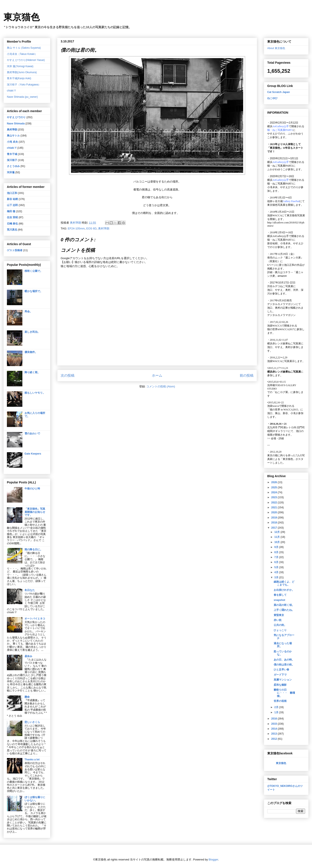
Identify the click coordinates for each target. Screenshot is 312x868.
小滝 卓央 (12, 142)
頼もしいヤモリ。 (35, 393)
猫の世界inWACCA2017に (282, 329)
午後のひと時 (32, 489)
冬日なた (30, 590)
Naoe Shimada (16, 124)
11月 (277, 537)
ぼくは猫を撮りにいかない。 (35, 799)
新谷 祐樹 (12, 199)
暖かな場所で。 (34, 291)
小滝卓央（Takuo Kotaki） (22, 54)
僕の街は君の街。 (284, 665)
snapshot (279, 600)
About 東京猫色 (276, 48)
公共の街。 (280, 625)
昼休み (28, 656)
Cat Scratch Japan (279, 92)
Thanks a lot (32, 760)
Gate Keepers (33, 454)
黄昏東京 (279, 615)
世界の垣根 (280, 701)
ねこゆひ (272, 98)
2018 (275, 523)
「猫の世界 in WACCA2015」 (284, 410)
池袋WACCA (274, 215)
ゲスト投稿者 (15, 250)
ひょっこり (280, 630)
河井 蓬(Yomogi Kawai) (20, 66)
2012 (275, 739)
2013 (275, 734)
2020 (275, 512)
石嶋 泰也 (12, 224)
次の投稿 (68, 375)
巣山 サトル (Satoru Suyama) (24, 48)
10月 (277, 542)
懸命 (27, 697)
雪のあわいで (32, 433)
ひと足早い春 (281, 670)
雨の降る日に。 (34, 549)
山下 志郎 (12, 205)
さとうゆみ (13, 166)
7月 (277, 557)
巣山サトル (13, 136)
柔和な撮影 (280, 685)
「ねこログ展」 (281, 392)
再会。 (28, 311)
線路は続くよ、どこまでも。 (284, 583)
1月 (277, 712)
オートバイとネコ (35, 619)
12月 (277, 532)
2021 (275, 507)
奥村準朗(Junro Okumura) (22, 72)
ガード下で (280, 675)
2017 (275, 528)
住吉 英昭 (12, 217)
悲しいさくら (32, 722)
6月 (277, 562)
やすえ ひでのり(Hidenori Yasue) (26, 60)
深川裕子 (12, 160)
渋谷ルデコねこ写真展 (280, 286)
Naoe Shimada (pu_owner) (22, 97)
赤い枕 (278, 620)
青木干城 (12, 154)
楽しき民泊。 (32, 332)
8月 (277, 552)
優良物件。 (31, 352)
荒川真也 (12, 230)
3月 (277, 577)
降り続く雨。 (32, 372)
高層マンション (283, 680)
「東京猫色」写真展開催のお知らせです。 (35, 512)
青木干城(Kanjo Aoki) (19, 78)
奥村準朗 (104, 228)
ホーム (157, 375)
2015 (275, 724)
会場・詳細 (276, 438)
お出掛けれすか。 (284, 590)
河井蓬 (11, 172)
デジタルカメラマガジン (281, 315)
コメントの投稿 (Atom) (161, 386)
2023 (275, 497)
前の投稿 (247, 375)
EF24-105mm (76, 228)
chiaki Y (11, 91)
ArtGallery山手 (281, 236)
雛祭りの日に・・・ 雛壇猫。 (284, 693)
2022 (275, 503)
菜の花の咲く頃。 (284, 605)
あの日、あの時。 (284, 660)
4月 (277, 572)
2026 (275, 482)
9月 (277, 547)
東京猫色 (22, 17)
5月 (277, 567)
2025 (275, 487)
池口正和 (12, 193)
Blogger (213, 859)
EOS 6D (91, 228)
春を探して (280, 595)
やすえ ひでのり (16, 117)
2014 (275, 729)
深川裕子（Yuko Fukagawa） (24, 85)
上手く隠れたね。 (284, 610)
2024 (275, 492)
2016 (275, 719)
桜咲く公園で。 (34, 271)
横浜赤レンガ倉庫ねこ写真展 (284, 343)
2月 (277, 707)
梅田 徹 (11, 211)
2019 (275, 518)
